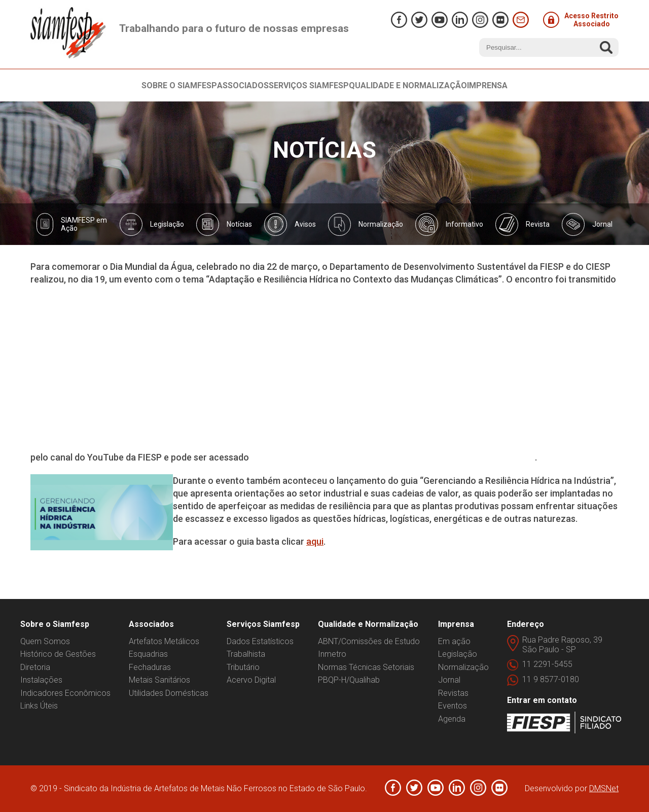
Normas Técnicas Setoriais (366, 667)
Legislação (458, 654)
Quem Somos (45, 641)
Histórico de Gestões (58, 654)
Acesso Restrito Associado (581, 20)
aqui (315, 541)
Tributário (243, 667)
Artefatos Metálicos (164, 641)
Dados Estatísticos (260, 641)
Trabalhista (246, 654)
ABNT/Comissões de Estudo (369, 641)
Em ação (454, 641)
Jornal (449, 680)
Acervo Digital (251, 680)
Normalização (463, 667)
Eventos (453, 706)
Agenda (452, 719)
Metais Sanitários (159, 680)
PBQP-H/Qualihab (349, 680)
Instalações (41, 680)
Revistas (453, 693)
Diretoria (35, 667)
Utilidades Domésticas (169, 693)
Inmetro (332, 654)
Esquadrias (148, 654)
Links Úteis (39, 706)
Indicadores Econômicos (65, 693)
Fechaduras (150, 667)
